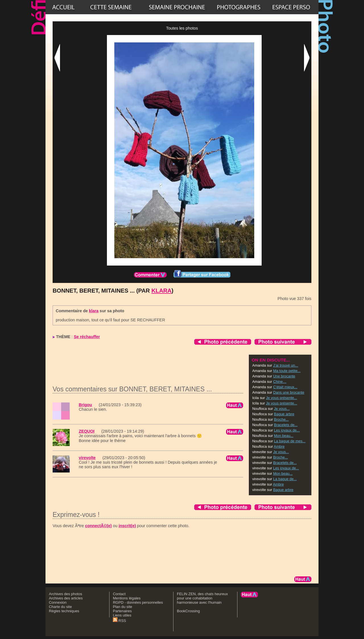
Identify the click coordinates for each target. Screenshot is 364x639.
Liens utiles (122, 615)
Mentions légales (127, 598)
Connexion (58, 602)
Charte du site (60, 607)
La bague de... (285, 479)
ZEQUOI (87, 431)
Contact (119, 594)
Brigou (85, 405)
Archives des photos (66, 594)
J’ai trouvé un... (286, 365)
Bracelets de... (286, 425)
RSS (119, 621)
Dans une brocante (288, 392)
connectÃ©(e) (98, 526)
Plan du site (123, 607)
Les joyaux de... (287, 430)
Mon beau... (284, 436)
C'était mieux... (285, 387)
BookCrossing (188, 611)
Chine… (280, 382)
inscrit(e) (127, 526)
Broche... (281, 419)
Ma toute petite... (287, 371)
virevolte (87, 458)
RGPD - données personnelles (138, 602)
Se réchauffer (87, 337)
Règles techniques (64, 611)
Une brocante (284, 376)
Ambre (279, 446)
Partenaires (122, 611)
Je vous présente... (281, 398)
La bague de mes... (290, 441)
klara (162, 291)
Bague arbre (284, 414)
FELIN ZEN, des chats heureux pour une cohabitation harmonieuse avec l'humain (202, 598)
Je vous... (282, 409)
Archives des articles (66, 598)
